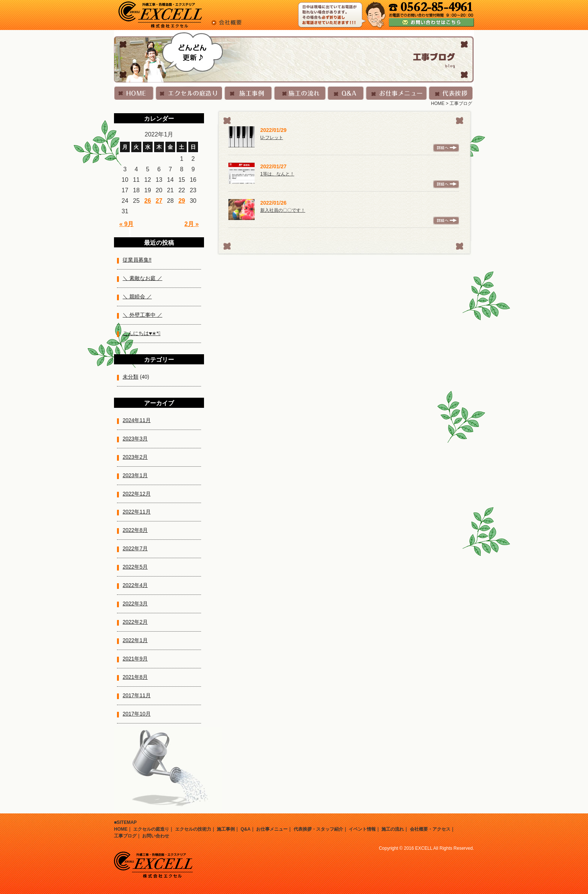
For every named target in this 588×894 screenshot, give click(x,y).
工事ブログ (125, 836)
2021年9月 (135, 659)
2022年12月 (137, 494)
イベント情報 (362, 829)
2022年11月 (137, 512)
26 (148, 201)
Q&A (245, 829)
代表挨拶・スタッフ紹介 (318, 829)
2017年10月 (137, 714)
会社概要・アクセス (430, 829)
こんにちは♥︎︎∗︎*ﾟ (142, 333)
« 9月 (126, 224)
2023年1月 (135, 475)
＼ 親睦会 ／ (137, 297)
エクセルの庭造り (151, 829)
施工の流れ (393, 829)
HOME (438, 103)
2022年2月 (135, 622)
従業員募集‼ (137, 260)
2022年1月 (135, 640)
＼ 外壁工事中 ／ (142, 315)
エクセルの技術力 (193, 829)
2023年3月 (135, 439)
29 (182, 201)
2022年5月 (135, 567)
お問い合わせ (156, 836)
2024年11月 (137, 420)
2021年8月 (135, 677)
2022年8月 (135, 530)
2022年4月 (135, 585)
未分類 (130, 377)
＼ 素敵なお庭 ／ (142, 278)
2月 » (192, 224)
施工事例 (226, 829)
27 (159, 201)
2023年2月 (135, 457)
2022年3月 (135, 603)
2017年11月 (137, 695)
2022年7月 (135, 548)
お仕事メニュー (272, 829)
